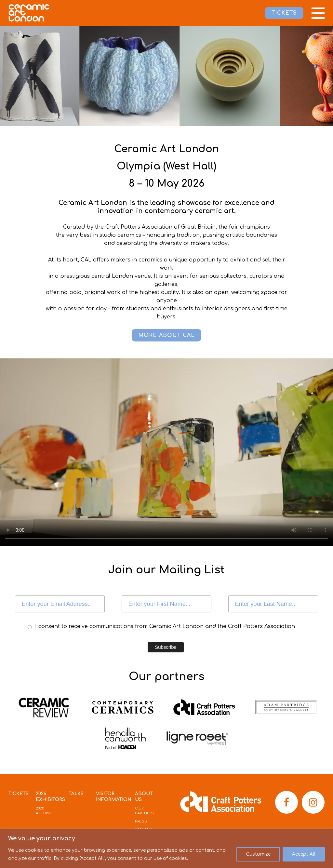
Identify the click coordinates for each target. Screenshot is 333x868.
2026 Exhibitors (50, 797)
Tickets (19, 794)
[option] (133, 76)
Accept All (304, 854)
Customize (258, 854)
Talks (76, 794)
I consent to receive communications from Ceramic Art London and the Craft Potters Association (165, 626)
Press (141, 821)
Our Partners (145, 811)
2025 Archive (44, 811)
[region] (166, 848)
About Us (144, 797)
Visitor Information (114, 797)
